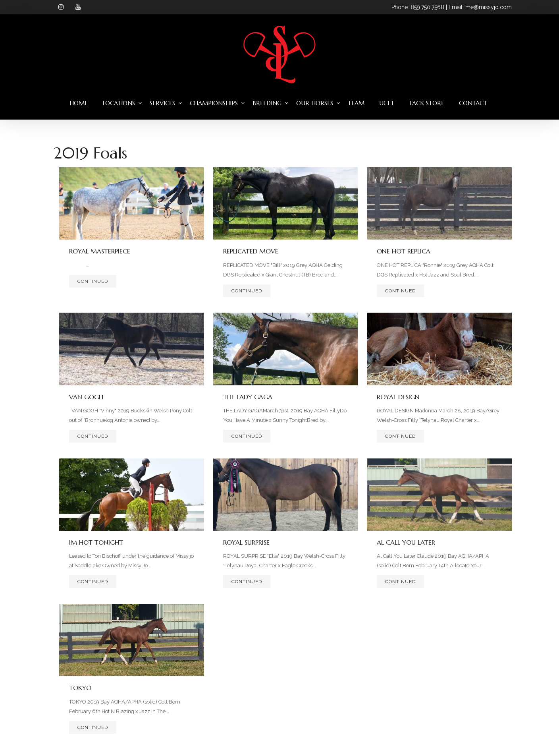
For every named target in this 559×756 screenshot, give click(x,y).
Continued (93, 281)
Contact (473, 103)
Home (79, 103)
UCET (387, 103)
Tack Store (427, 103)
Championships (214, 103)
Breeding (267, 103)
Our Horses (315, 103)
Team (356, 103)
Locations (119, 103)
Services (162, 103)
